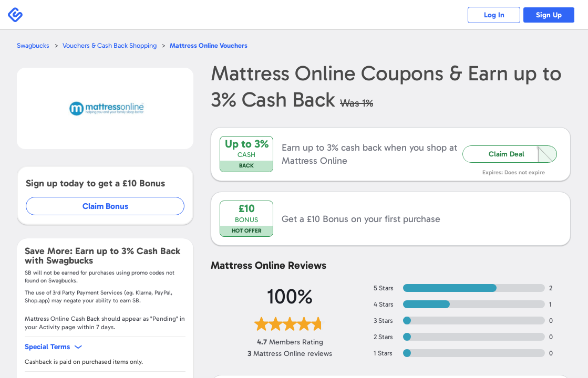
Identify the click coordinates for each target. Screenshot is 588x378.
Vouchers (209, 45)
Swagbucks (33, 45)
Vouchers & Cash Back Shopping (110, 45)
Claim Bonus (106, 206)
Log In (494, 15)
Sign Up (549, 15)
